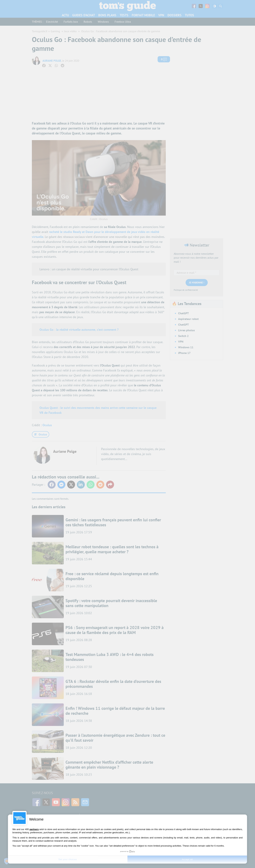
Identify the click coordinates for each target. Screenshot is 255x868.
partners (34, 829)
